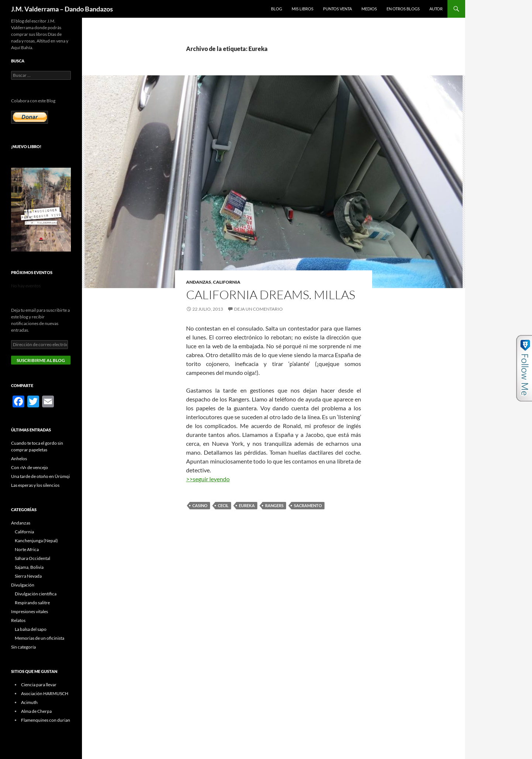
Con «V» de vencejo (30, 467)
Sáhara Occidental (32, 558)
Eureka (247, 505)
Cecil (223, 505)
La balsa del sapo (31, 629)
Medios (369, 9)
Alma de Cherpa (36, 711)
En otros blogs (403, 9)
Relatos (18, 620)
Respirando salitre (32, 603)
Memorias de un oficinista (40, 638)
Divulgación (23, 585)
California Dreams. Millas (271, 295)
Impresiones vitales (30, 611)
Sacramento (308, 505)
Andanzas (199, 282)
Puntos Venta (337, 9)
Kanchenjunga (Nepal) (36, 541)
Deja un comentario (258, 309)
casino (200, 505)
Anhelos (19, 459)
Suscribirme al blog (41, 360)
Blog (277, 9)
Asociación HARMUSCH (45, 693)
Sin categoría (23, 647)
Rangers (274, 505)
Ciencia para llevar (39, 685)
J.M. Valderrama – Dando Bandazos (62, 9)
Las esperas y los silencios (35, 485)
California (227, 282)
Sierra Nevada (28, 576)
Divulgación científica (36, 594)
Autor (436, 9)
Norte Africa (27, 549)
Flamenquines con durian (46, 720)
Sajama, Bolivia (29, 567)
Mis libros (303, 9)
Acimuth (29, 702)
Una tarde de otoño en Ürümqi (40, 476)
